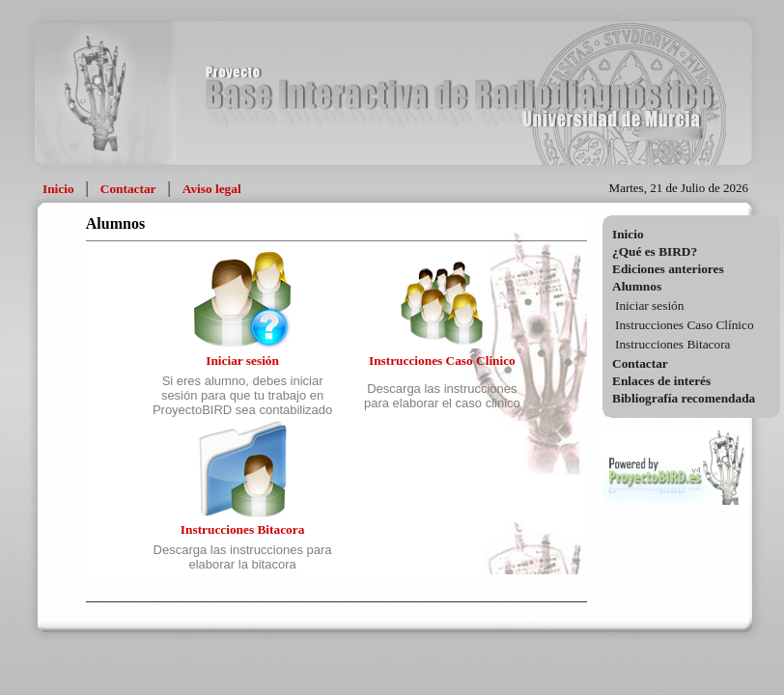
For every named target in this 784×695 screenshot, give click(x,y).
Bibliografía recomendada (684, 398)
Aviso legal (212, 189)
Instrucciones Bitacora (673, 344)
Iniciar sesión (649, 306)
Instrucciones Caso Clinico (442, 361)
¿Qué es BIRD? (655, 251)
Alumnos (637, 286)
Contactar (128, 189)
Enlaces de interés (661, 381)
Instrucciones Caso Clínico (685, 325)
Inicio (58, 189)
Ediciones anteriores (668, 269)
